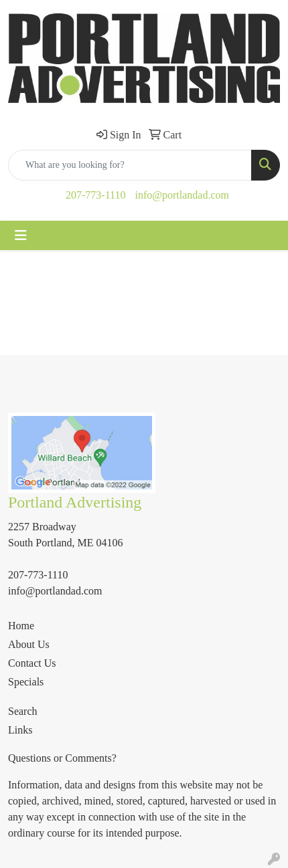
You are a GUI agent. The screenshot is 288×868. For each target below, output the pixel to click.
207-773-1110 (95, 195)
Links (20, 730)
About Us (29, 644)
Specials (26, 682)
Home (21, 626)
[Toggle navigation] (21, 235)
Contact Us (32, 663)
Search (23, 711)
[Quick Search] (130, 165)
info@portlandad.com (182, 195)
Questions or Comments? (62, 758)
